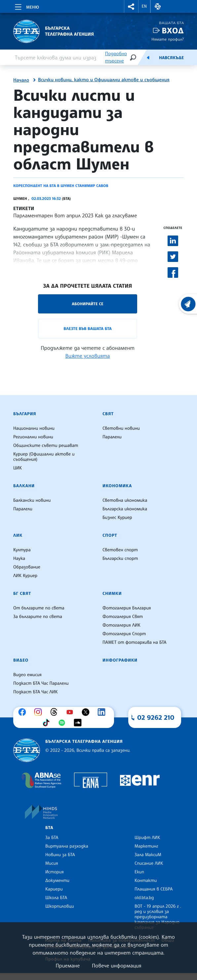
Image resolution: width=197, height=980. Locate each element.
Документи (57, 881)
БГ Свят (22, 594)
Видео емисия (27, 675)
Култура (22, 550)
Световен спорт (120, 550)
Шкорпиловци (60, 906)
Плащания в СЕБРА (154, 889)
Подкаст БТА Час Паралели (41, 683)
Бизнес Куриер (117, 518)
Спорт (110, 535)
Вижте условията (88, 356)
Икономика (117, 486)
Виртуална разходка (67, 846)
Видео (21, 660)
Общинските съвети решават (46, 446)
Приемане (68, 965)
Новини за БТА (60, 855)
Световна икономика (125, 500)
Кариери (54, 889)
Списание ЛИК (149, 863)
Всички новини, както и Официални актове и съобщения (104, 80)
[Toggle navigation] (26, 6)
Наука (19, 559)
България (25, 414)
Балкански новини (32, 500)
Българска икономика (125, 509)
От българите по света (39, 608)
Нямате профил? (168, 39)
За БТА (52, 838)
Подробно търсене (116, 57)
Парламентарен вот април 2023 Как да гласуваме (75, 215)
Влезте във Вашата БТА (87, 328)
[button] (131, 6)
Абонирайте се (88, 304)
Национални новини (34, 428)
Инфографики (120, 660)
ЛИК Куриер (25, 576)
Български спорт (120, 559)
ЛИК (18, 535)
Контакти (146, 881)
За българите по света (38, 617)
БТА (49, 828)
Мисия (52, 863)
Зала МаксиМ (148, 855)
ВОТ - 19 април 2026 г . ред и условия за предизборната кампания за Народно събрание (158, 917)
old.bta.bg (144, 898)
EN (144, 6)
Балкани (24, 486)
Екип (139, 872)
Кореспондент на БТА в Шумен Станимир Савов (61, 186)
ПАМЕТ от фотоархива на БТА (134, 642)
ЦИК (18, 468)
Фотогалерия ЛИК (121, 625)
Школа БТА (56, 898)
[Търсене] (133, 57)
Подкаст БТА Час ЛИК (36, 692)
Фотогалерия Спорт (124, 634)
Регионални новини (33, 437)
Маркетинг (146, 846)
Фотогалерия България (127, 608)
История (55, 872)
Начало (21, 80)
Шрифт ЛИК (147, 838)
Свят (108, 414)
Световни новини (121, 428)
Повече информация (117, 965)
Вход (173, 31)
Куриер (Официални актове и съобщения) (44, 457)
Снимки (112, 594)
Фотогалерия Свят (123, 617)
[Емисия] (148, 57)
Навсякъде (171, 58)
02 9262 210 (156, 717)
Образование (27, 567)
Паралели (112, 437)
